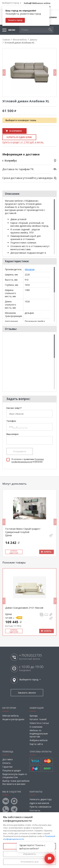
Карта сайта (36, 744)
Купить (48, 552)
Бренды (34, 716)
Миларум (30, 269)
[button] (50, 30)
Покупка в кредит (12, 770)
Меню (12, 30)
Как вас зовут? (14, 408)
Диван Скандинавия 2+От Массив (24, 608)
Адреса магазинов (39, 803)
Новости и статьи (39, 723)
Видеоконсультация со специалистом (15, 776)
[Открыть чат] (50, 859)
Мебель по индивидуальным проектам (39, 733)
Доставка (7, 759)
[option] (29, 73)
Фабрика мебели (39, 740)
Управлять (29, 854)
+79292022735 (30, 655)
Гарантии (7, 767)
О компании (36, 727)
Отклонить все (30, 862)
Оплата (6, 763)
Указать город (15, 20)
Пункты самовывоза (40, 807)
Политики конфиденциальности (28, 460)
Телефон (11, 421)
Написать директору (41, 799)
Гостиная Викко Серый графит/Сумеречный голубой (23, 530)
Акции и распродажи (13, 719)
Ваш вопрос (13, 434)
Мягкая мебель (11, 716)
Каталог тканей (38, 719)
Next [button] (55, 73)
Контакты (35, 810)
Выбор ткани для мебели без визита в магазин (16, 782)
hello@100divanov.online (37, 3)
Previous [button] (4, 73)
